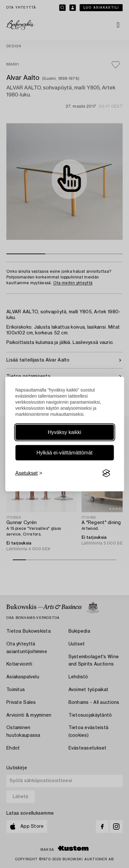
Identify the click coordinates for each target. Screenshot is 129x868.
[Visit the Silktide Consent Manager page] (106, 473)
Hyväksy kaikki (64, 432)
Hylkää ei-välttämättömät (64, 453)
